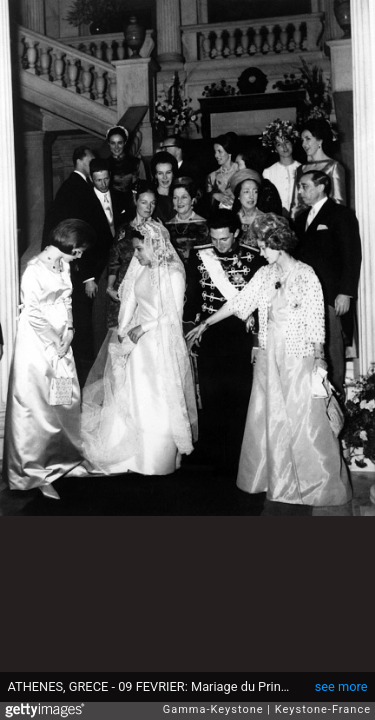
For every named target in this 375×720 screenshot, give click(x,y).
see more (341, 686)
